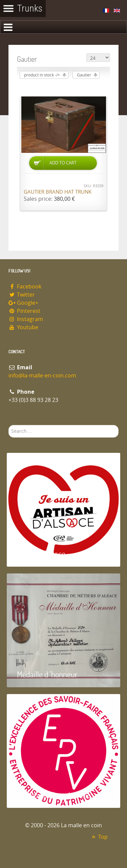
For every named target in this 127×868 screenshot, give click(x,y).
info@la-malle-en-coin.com (42, 376)
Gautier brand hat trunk (58, 192)
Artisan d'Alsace (41, 554)
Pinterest (24, 311)
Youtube (23, 327)
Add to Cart (63, 163)
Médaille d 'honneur (47, 674)
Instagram (26, 319)
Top (99, 837)
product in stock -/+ (42, 75)
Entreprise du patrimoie (54, 795)
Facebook (25, 287)
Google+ (23, 303)
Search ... (9, 425)
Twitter (22, 295)
